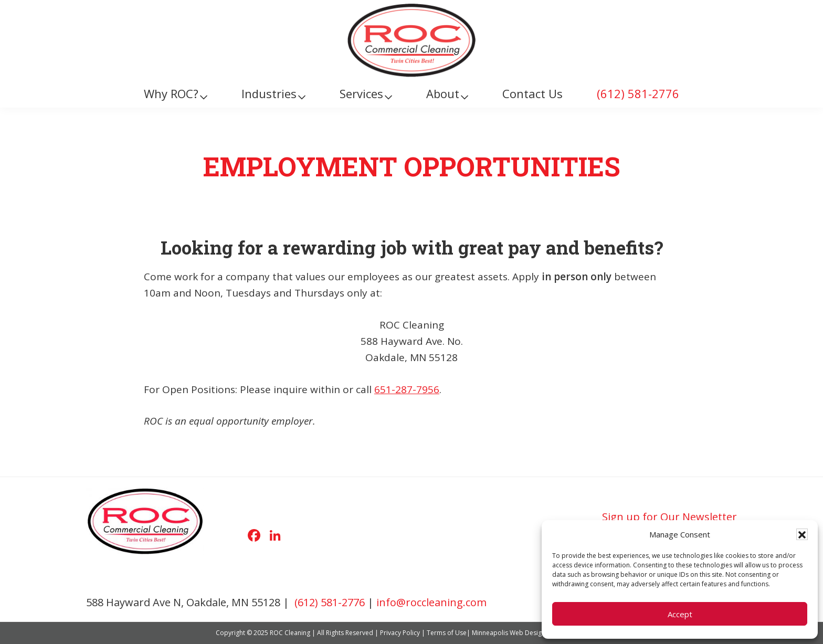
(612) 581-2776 (330, 602)
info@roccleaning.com (431, 602)
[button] (802, 534)
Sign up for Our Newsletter (669, 517)
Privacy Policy (400, 633)
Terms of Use (447, 633)
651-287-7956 (407, 389)
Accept (680, 614)
